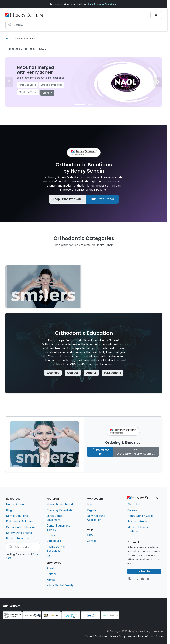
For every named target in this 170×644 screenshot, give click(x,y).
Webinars (53, 373)
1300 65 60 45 (102, 452)
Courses (73, 373)
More (46, 93)
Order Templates (52, 85)
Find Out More (27, 85)
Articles (91, 373)
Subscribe (144, 571)
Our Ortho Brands (103, 199)
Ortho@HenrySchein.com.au (136, 454)
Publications (113, 373)
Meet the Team (28, 92)
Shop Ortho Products (67, 199)
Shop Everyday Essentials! (102, 4)
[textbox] (84, 25)
